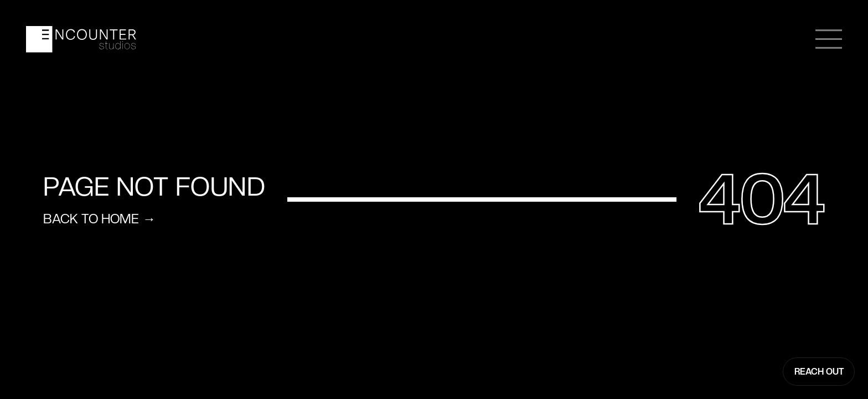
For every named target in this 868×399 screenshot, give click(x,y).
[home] (81, 39)
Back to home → (99, 219)
